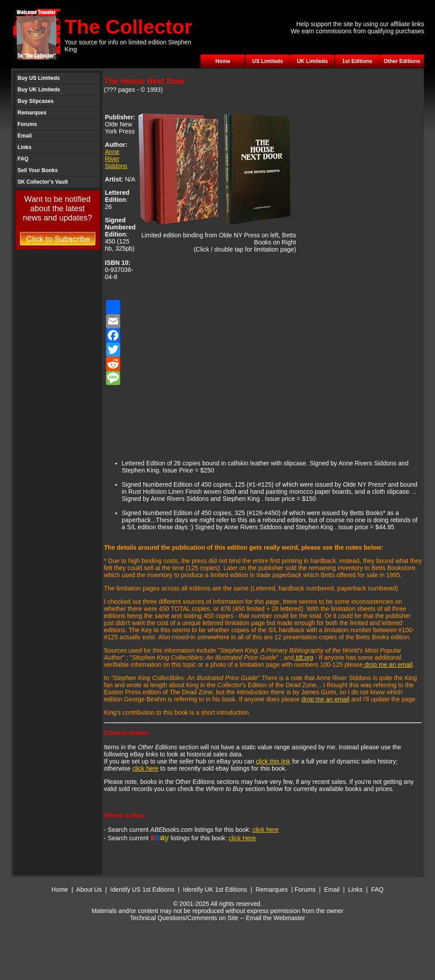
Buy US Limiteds (39, 78)
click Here (242, 838)
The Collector (129, 27)
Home (223, 61)
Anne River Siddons (116, 159)
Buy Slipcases (36, 101)
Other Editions (402, 61)
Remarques (32, 113)
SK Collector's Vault (43, 182)
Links (25, 147)
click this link (273, 761)
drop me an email (388, 665)
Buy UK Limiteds (39, 90)
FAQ (23, 159)
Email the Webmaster (275, 918)
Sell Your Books (38, 170)
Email (25, 136)
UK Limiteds (312, 61)
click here (145, 768)
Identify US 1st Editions (143, 889)
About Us (89, 889)
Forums (27, 124)
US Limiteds (268, 61)
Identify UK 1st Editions (216, 889)
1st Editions (357, 61)
